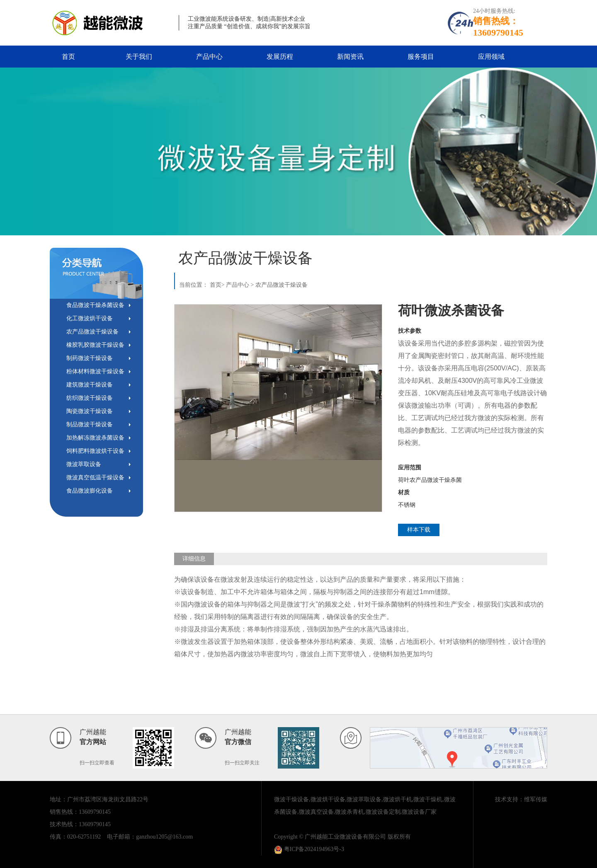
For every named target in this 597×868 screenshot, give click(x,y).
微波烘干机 (398, 799)
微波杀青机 (349, 812)
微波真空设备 (316, 812)
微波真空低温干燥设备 (95, 478)
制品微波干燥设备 (90, 424)
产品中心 (209, 57)
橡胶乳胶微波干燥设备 (95, 345)
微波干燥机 (428, 799)
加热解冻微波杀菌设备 (95, 438)
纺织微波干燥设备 (90, 398)
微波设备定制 (383, 812)
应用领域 (491, 57)
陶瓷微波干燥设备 (90, 411)
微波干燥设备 (291, 799)
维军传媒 (536, 799)
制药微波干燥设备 (90, 358)
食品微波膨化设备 (90, 491)
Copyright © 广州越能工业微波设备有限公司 (330, 837)
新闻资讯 (350, 57)
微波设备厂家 (419, 812)
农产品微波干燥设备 (92, 332)
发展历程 (280, 57)
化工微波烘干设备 (90, 318)
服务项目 (421, 57)
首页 (68, 57)
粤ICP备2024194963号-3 (309, 849)
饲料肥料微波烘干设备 (95, 451)
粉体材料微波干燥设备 (95, 371)
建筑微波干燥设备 (90, 385)
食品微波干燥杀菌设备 (95, 305)
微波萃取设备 (84, 464)
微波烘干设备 (328, 799)
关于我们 (139, 57)
